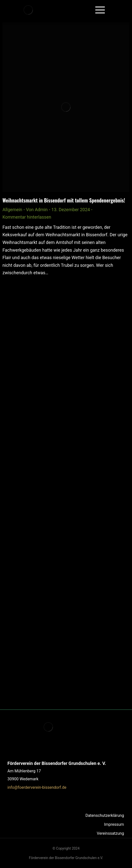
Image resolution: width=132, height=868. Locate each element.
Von (37, 210)
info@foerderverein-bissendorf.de (37, 787)
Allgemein (12, 210)
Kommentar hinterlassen (27, 217)
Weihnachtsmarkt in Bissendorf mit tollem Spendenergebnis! (64, 200)
